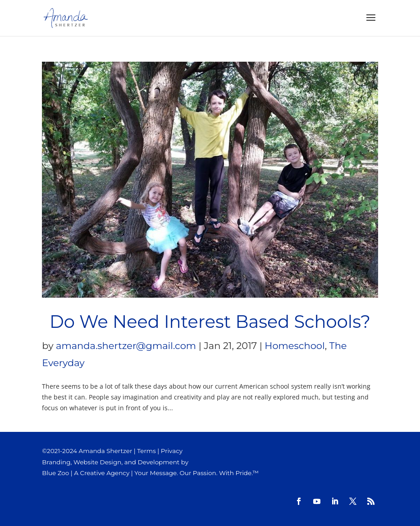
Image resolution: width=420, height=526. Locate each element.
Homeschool (294, 346)
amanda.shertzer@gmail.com (126, 346)
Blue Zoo (55, 473)
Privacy (172, 451)
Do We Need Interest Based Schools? (210, 322)
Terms (146, 451)
